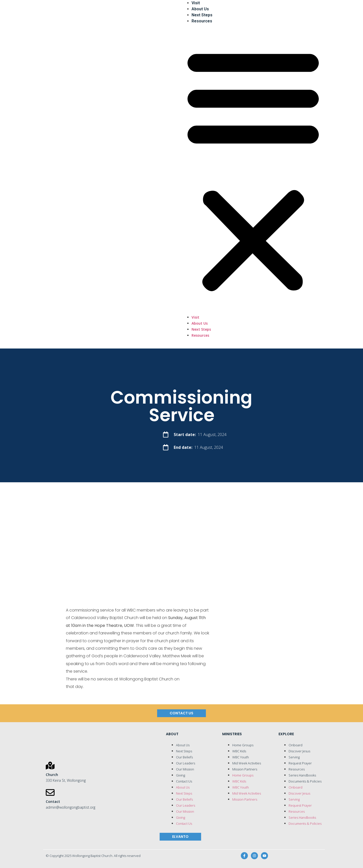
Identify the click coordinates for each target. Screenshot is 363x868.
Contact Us (184, 781)
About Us (200, 9)
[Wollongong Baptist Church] (110, 174)
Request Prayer (300, 763)
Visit (196, 3)
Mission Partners (245, 769)
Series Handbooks (302, 775)
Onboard (296, 745)
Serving (294, 757)
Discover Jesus (299, 751)
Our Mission (185, 769)
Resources (202, 21)
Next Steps (202, 15)
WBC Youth (241, 757)
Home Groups (243, 745)
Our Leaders (186, 763)
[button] (253, 169)
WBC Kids (239, 751)
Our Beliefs (184, 757)
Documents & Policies (305, 781)
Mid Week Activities (247, 763)
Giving (180, 775)
